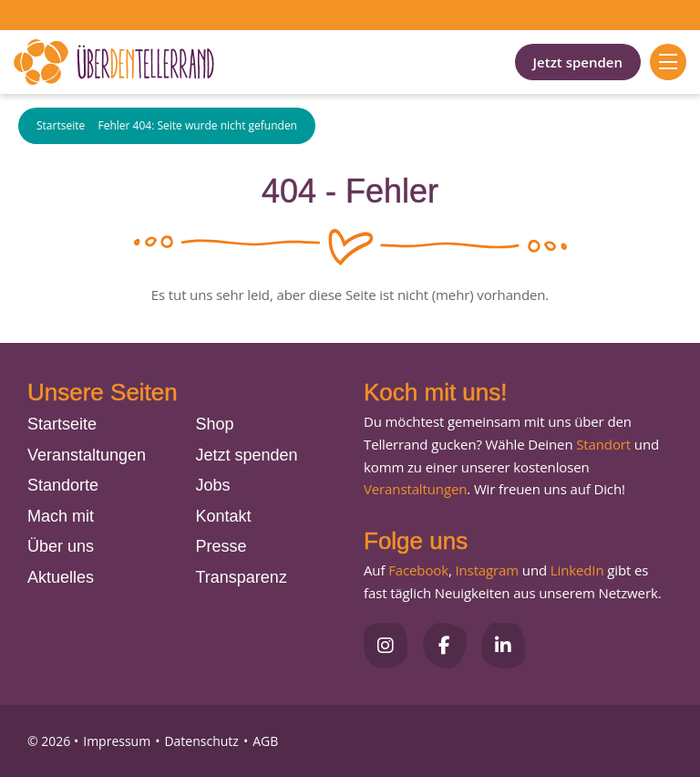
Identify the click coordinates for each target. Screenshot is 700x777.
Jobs (213, 485)
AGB (265, 741)
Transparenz (242, 577)
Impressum (117, 741)
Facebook (418, 570)
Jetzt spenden (578, 62)
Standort (603, 444)
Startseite (61, 126)
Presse (221, 546)
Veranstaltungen (87, 455)
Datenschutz (201, 741)
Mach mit (61, 516)
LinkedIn (575, 570)
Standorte (63, 485)
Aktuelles (61, 577)
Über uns (61, 546)
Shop (215, 424)
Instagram (487, 570)
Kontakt (224, 516)
